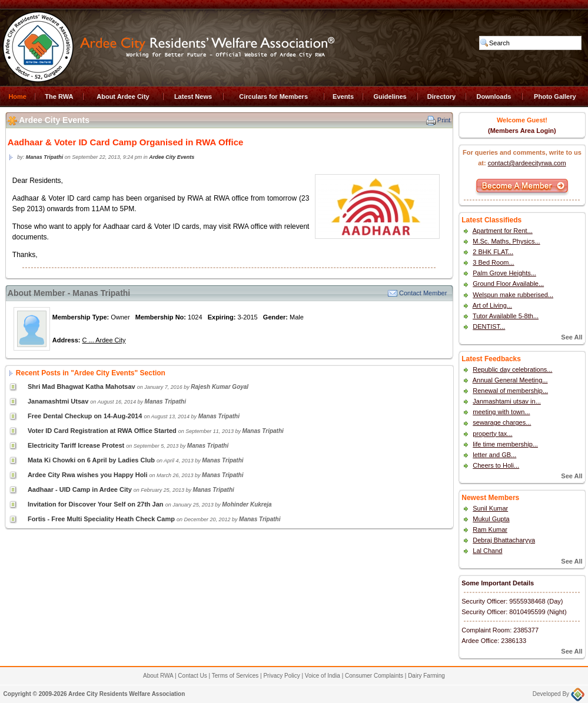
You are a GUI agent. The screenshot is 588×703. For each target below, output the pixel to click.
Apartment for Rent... (503, 231)
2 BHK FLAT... (493, 252)
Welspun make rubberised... (513, 295)
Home (17, 96)
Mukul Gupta (491, 519)
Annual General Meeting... (510, 380)
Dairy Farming (426, 676)
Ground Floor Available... (508, 284)
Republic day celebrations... (512, 369)
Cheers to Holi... (496, 465)
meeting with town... (501, 412)
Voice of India (323, 676)
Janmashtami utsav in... (507, 401)
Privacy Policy (281, 676)
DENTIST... (489, 326)
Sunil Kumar (490, 508)
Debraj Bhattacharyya (504, 540)
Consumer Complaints (374, 676)
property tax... (492, 434)
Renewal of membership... (510, 391)
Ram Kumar (490, 529)
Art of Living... (492, 305)
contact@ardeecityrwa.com (527, 163)
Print (444, 120)
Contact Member (423, 293)
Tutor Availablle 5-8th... (506, 316)
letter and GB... (494, 455)
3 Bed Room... (493, 262)
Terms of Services (235, 676)
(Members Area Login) (522, 131)
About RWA (158, 676)
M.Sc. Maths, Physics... (506, 241)
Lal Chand (487, 551)
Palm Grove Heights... (504, 273)
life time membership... (505, 444)
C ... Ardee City (104, 340)
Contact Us (192, 676)
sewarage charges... (502, 422)
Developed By (559, 694)
